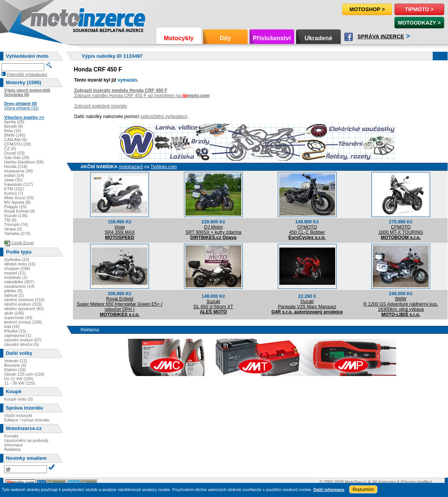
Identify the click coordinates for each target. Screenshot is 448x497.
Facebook (349, 37)
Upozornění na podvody (26, 440)
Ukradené (319, 38)
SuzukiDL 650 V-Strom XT (213, 304)
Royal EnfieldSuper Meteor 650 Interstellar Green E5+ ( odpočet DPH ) (120, 304)
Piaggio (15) (15, 207)
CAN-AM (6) (15, 140)
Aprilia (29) (14, 122)
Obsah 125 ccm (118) (24, 374)
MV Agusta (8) (17, 202)
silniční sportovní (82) (24, 309)
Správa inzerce (381, 36)
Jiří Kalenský (384, 482)
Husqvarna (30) (18, 171)
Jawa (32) (13, 180)
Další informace (329, 490)
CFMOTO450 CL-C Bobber (307, 230)
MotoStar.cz (356, 482)
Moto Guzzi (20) (19, 198)
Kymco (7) (14, 193)
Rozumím (363, 489)
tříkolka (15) (15, 331)
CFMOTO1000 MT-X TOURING (401, 230)
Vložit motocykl (18, 415)
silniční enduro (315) (23, 304)
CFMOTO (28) (17, 144)
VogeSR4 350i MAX (120, 230)
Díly (225, 38)
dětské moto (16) (20, 264)
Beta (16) (13, 131)
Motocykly (179, 38)
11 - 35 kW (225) (20, 383)
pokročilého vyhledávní (164, 117)
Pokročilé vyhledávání (27, 74)
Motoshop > (367, 9)
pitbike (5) (13, 291)
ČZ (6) (10, 149)
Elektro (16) (15, 370)
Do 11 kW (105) (19, 379)
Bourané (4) (15, 365)
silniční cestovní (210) (24, 300)
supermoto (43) (18, 318)
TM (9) (10, 220)
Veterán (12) (16, 361)
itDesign (408, 482)
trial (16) (12, 326)
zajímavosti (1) (18, 335)
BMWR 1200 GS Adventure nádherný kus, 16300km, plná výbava (401, 304)
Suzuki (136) (16, 216)
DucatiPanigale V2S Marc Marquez (307, 304)
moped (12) (15, 273)
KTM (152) (14, 189)
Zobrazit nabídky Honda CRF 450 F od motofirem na (142, 96)
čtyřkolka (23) (17, 259)
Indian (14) (14, 175)
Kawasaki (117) (18, 184)
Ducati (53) (14, 153)
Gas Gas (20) (17, 157)
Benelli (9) (13, 126)
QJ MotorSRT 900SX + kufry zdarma (213, 230)
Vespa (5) (13, 229)
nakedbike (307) (19, 282)
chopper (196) (17, 268)
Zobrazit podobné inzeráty (101, 106)
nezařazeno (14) (19, 286)
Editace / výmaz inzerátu (27, 420)
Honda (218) (16, 166)
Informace (13, 445)
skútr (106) (14, 313)
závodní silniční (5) (21, 344)
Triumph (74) (16, 224)
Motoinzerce (46, 18)
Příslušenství (272, 38)
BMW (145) (15, 135)
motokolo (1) (16, 277)
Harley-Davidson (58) (24, 162)
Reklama (12, 449)
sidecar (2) (14, 295)
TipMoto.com (164, 167)
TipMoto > (419, 9)
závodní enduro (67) (23, 340)
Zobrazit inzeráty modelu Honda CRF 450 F (121, 90)
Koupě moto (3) (18, 399)
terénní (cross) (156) (23, 322)
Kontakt (11, 436)
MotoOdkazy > (419, 23)
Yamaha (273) (17, 233)
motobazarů (131, 167)
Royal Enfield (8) (20, 211)
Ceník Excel (22, 243)
